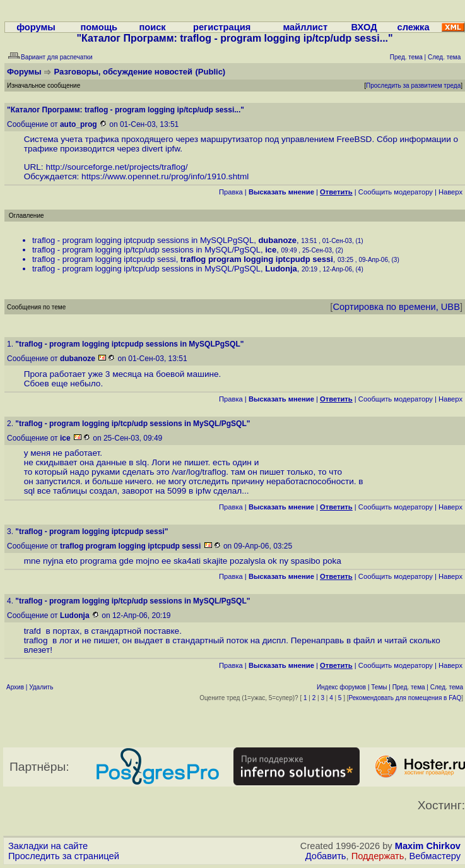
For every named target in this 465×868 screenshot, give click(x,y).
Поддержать (378, 856)
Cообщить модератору (396, 192)
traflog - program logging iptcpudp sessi (104, 259)
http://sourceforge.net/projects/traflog (115, 167)
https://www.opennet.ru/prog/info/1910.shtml (165, 176)
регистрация (222, 27)
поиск (152, 27)
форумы (36, 27)
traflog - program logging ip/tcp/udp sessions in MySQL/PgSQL (146, 250)
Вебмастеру (435, 856)
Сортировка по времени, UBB (396, 307)
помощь (99, 27)
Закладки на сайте (48, 846)
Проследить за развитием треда (413, 86)
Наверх (450, 192)
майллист (305, 27)
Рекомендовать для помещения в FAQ (405, 698)
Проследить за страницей (64, 856)
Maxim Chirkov (428, 846)
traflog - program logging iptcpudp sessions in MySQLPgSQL (143, 240)
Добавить (326, 856)
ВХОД (364, 27)
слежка (413, 27)
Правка (231, 192)
